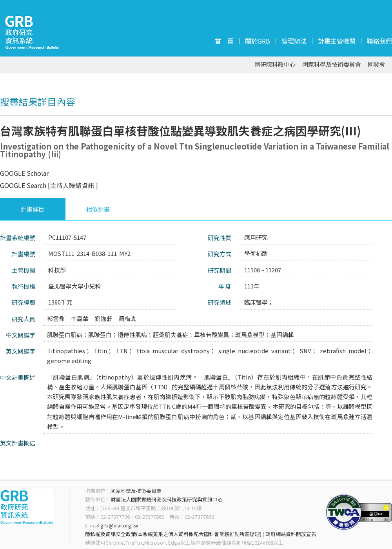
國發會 (377, 65)
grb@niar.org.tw (119, 525)
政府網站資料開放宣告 (291, 534)
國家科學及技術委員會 (332, 65)
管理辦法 (294, 41)
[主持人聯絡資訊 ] (73, 185)
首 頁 (224, 41)
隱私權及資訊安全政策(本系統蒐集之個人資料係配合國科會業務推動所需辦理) (173, 534)
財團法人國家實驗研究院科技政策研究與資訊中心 (167, 499)
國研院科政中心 (275, 65)
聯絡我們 (379, 41)
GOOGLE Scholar (24, 173)
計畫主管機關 (337, 41)
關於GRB (258, 41)
